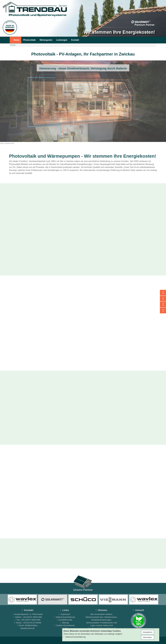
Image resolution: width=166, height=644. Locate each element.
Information (148, 637)
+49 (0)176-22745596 (32, 623)
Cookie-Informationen (65, 625)
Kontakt (75, 40)
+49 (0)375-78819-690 (32, 617)
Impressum (65, 614)
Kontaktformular (65, 620)
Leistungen (62, 40)
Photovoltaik (29, 40)
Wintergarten (46, 40)
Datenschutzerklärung (65, 617)
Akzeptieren (148, 632)
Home (15, 40)
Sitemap (65, 623)
